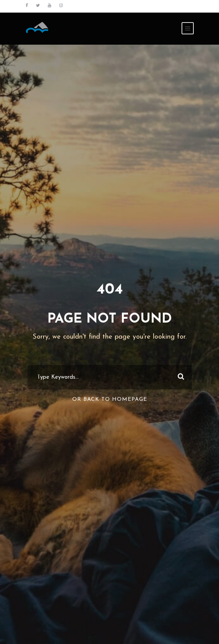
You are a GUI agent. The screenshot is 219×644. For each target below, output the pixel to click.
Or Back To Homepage (110, 399)
